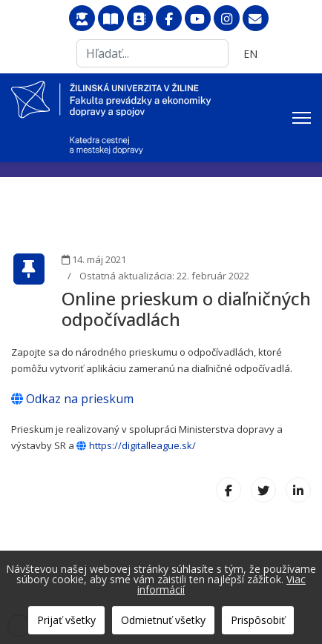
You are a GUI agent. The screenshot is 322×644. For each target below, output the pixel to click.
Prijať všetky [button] (66, 620)
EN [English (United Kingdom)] (250, 54)
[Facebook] (229, 490)
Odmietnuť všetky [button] (163, 620)
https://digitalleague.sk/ (136, 445)
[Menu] (302, 118)
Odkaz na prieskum (72, 399)
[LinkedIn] (298, 490)
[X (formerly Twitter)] (263, 490)
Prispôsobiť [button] (258, 620)
